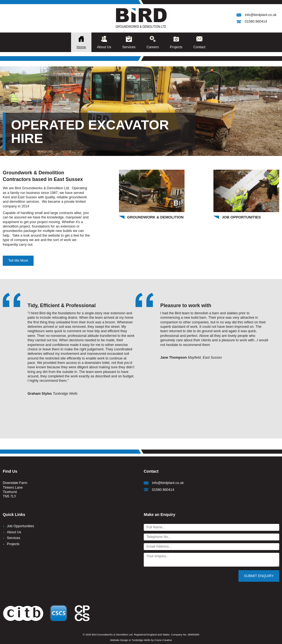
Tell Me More (18, 261)
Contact (199, 47)
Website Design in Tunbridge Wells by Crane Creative (141, 640)
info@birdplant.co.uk (261, 15)
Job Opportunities (21, 526)
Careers (153, 47)
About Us (104, 47)
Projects (176, 47)
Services (129, 47)
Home (81, 47)
